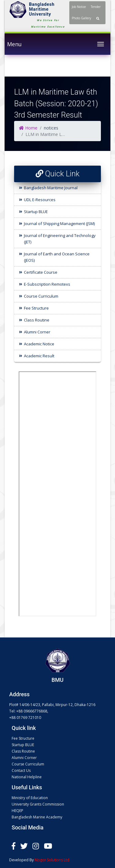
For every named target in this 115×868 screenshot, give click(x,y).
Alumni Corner (37, 332)
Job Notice (79, 7)
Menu (14, 44)
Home (28, 128)
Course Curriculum (41, 296)
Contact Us (21, 770)
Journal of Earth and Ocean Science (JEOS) (57, 257)
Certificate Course (41, 272)
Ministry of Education (30, 798)
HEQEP (17, 811)
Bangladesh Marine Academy (37, 817)
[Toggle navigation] (101, 44)
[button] (98, 18)
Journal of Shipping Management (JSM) (59, 224)
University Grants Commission (38, 804)
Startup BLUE (36, 212)
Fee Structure (36, 308)
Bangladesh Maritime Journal (51, 188)
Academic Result (39, 356)
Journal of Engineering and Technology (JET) (60, 239)
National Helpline (27, 777)
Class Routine (37, 320)
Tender (96, 7)
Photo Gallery (81, 18)
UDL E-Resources (40, 200)
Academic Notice (39, 344)
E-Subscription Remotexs (47, 284)
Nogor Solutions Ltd (52, 860)
